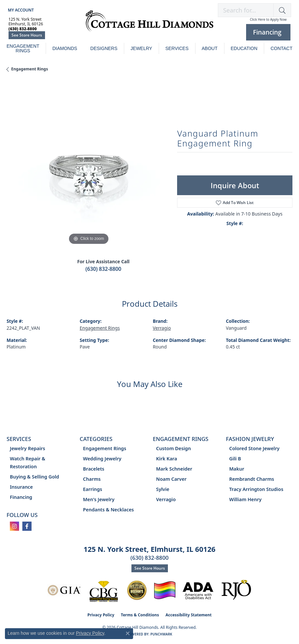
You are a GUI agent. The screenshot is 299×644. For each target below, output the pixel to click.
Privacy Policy (101, 615)
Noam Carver (171, 479)
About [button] (210, 48)
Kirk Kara (167, 459)
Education (244, 48)
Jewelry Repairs (27, 448)
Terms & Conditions (140, 615)
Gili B (235, 459)
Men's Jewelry (99, 499)
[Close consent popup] (128, 633)
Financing (21, 497)
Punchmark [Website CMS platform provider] (161, 634)
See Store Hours (27, 35)
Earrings (93, 489)
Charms (92, 479)
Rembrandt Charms (252, 479)
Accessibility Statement (189, 615)
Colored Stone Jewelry (254, 448)
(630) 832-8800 (103, 269)
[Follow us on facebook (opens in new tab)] (27, 526)
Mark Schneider (174, 469)
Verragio (162, 328)
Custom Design (173, 448)
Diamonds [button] (65, 48)
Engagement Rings (23, 48)
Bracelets (94, 469)
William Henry (246, 499)
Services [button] (177, 48)
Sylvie (163, 489)
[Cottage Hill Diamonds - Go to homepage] (149, 24)
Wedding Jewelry (102, 459)
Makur (237, 469)
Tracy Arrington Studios (256, 489)
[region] (89, 164)
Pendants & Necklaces (109, 510)
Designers (104, 48)
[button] (20, 10)
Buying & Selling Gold (34, 477)
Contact (281, 48)
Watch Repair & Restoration (28, 463)
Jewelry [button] (141, 48)
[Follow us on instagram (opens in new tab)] (14, 526)
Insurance (21, 487)
